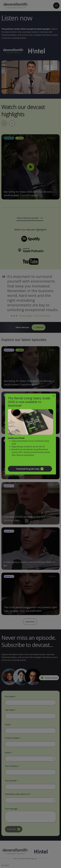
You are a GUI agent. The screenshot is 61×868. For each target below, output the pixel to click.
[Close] (54, 396)
